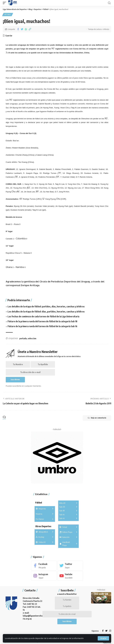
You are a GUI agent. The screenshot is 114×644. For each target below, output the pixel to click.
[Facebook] (44, 567)
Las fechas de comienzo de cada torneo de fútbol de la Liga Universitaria (44, 317)
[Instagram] (44, 577)
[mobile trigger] (5, 3)
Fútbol (8, 15)
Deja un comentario (96, 419)
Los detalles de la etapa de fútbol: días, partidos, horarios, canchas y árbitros (46, 312)
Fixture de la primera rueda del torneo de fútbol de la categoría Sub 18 (43, 322)
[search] (109, 3)
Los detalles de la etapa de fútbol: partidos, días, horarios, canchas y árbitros (46, 307)
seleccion (32, 339)
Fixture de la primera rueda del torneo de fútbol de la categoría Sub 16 (43, 326)
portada (23, 339)
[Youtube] (70, 577)
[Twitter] (70, 567)
